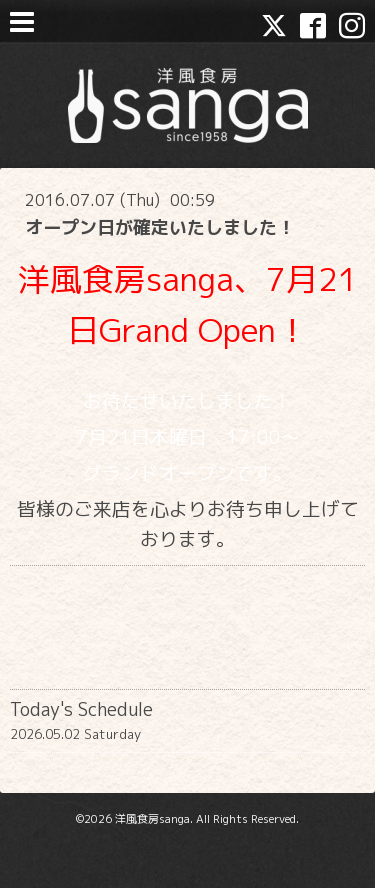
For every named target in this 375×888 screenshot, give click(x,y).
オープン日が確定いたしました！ (160, 227)
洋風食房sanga (152, 819)
